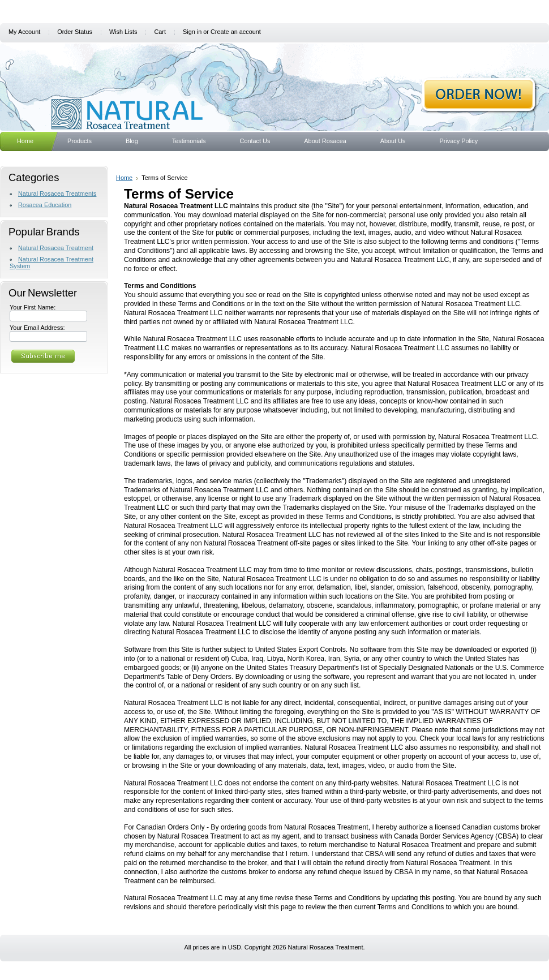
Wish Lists (123, 32)
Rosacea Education (45, 205)
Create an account (236, 32)
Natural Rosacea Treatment (56, 248)
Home (124, 178)
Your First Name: (33, 307)
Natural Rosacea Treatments (57, 194)
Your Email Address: (37, 328)
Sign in (192, 32)
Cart (160, 32)
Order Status (75, 32)
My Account (24, 32)
